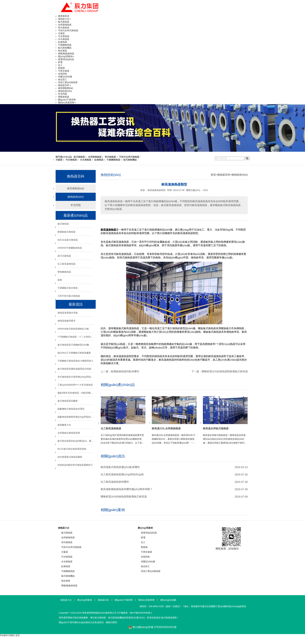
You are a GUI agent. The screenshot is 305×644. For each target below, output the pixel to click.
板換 (60, 280)
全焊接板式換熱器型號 (69, 433)
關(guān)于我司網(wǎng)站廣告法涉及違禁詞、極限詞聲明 (88, 622)
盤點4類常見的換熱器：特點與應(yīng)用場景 (76, 393)
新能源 (61, 68)
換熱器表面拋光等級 (68, 313)
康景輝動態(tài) (66, 88)
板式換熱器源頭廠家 (68, 401)
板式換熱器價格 (169, 618)
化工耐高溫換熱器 (67, 264)
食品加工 (63, 79)
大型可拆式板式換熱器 (69, 296)
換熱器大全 (64, 19)
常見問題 (63, 94)
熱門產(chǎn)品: (64, 157)
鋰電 (60, 62)
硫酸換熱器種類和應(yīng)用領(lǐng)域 (76, 417)
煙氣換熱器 (64, 97)
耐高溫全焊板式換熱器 (216, 428)
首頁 (213, 175)
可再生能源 (64, 71)
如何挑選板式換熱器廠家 (70, 457)
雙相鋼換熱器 (64, 272)
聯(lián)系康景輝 (67, 103)
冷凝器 (61, 33)
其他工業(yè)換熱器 (68, 82)
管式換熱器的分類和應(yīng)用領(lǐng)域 (76, 377)
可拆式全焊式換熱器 (68, 30)
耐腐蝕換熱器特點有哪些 (125, 371)
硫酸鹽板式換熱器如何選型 (71, 409)
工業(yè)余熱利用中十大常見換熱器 (75, 385)
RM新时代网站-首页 (10, 635)
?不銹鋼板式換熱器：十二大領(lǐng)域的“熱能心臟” (76, 337)
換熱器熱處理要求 (67, 321)
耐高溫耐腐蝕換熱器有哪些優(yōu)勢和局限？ (127, 489)
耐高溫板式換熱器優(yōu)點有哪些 (120, 467)
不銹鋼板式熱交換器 (68, 288)
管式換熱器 (64, 28)
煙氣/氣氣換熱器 (66, 54)
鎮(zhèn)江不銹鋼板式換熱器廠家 (74, 353)
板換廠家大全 (64, 425)
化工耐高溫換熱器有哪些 (115, 482)
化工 (60, 65)
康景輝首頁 (64, 16)
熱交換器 (63, 51)
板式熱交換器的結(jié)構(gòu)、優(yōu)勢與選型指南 (76, 441)
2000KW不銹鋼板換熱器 (70, 248)
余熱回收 (63, 74)
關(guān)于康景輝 (67, 100)
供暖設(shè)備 (65, 77)
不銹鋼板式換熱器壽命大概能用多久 (75, 361)
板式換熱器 (64, 22)
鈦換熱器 (63, 42)
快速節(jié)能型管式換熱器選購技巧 (75, 465)
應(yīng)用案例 (66, 56)
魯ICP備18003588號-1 (141, 613)
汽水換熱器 (64, 36)
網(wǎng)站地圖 (168, 600)
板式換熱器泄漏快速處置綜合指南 (74, 369)
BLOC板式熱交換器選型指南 (72, 449)
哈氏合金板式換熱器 (68, 240)
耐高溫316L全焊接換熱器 (166, 428)
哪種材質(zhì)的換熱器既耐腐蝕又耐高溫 (225, 371)
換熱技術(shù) (65, 91)
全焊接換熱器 (65, 25)
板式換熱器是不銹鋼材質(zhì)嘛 (73, 345)
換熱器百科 (64, 85)
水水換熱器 (64, 39)
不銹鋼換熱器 (65, 45)
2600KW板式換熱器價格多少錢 (73, 329)
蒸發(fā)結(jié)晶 (66, 59)
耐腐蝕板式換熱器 (67, 232)
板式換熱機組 (65, 48)
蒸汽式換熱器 (64, 256)
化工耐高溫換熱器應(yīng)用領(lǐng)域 (122, 474)
